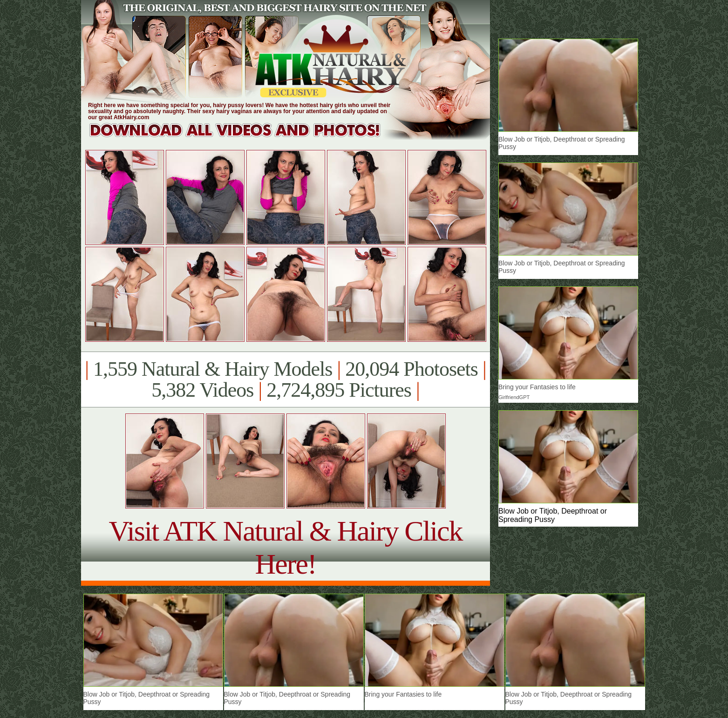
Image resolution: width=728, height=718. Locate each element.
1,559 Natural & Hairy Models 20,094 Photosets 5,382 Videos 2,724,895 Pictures (285, 379)
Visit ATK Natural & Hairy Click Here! (285, 547)
